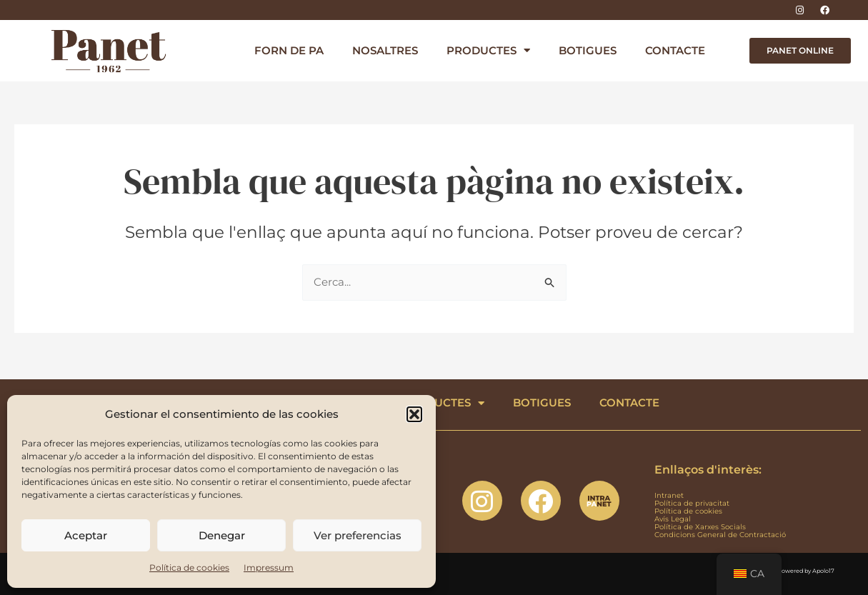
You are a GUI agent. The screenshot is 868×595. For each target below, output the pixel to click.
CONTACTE (675, 50)
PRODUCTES (488, 50)
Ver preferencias (358, 535)
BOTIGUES (588, 50)
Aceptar (86, 535)
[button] (414, 414)
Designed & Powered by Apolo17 (789, 571)
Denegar (222, 535)
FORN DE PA (289, 50)
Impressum (269, 567)
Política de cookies (189, 567)
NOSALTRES (385, 50)
